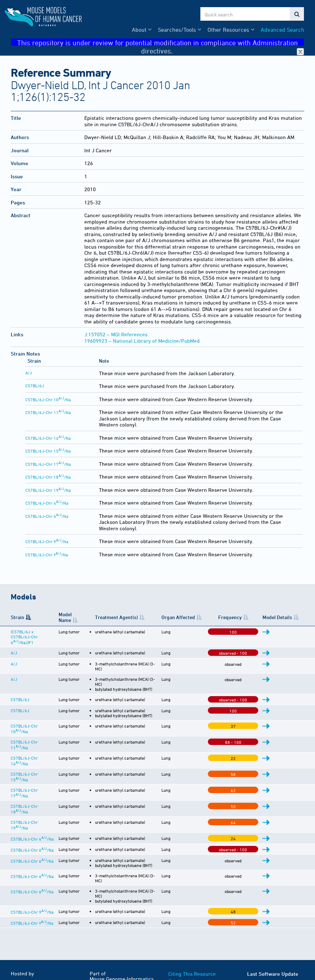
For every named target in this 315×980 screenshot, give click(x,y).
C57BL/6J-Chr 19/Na (48, 490)
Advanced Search (282, 30)
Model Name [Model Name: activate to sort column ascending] (90, 617)
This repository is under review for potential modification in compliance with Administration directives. (161, 42)
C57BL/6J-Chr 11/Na (48, 412)
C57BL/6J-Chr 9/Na (47, 541)
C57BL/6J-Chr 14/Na (48, 438)
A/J (29, 373)
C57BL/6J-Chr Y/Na (47, 555)
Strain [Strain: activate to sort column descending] (17, 617)
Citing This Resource (192, 915)
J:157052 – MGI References (116, 334)
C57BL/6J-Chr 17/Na (48, 464)
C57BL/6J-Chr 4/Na (47, 503)
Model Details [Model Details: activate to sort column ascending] (284, 617)
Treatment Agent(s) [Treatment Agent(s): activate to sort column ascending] (141, 617)
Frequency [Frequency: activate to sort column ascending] (252, 617)
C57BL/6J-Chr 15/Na (48, 451)
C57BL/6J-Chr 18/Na (48, 477)
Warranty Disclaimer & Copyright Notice (195, 934)
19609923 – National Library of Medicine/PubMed (142, 341)
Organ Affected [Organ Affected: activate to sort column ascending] (203, 617)
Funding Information (192, 923)
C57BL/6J (35, 386)
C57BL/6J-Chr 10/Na (48, 399)
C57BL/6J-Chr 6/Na (47, 516)
